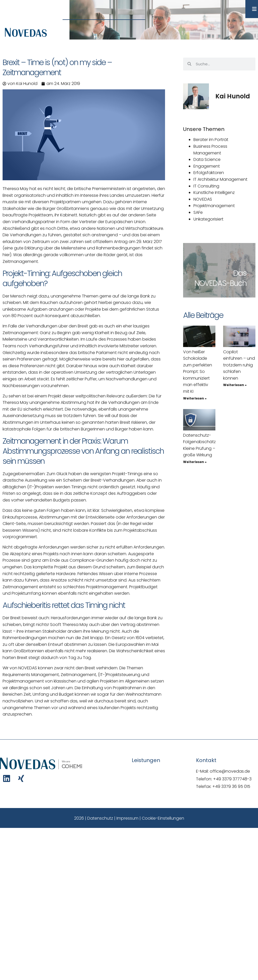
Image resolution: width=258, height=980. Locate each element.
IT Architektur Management (220, 179)
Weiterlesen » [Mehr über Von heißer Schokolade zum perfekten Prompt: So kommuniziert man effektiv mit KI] (195, 398)
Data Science (207, 159)
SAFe (198, 212)
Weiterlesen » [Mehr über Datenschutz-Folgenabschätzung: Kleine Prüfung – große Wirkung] (195, 462)
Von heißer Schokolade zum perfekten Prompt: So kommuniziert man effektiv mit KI (198, 372)
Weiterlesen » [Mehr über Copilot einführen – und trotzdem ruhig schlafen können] (235, 385)
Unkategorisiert (208, 219)
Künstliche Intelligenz (214, 193)
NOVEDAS (203, 199)
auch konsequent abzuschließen (67, 316)
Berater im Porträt (211, 140)
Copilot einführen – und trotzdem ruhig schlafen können (239, 365)
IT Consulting (206, 186)
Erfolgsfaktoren (209, 173)
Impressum (127, 818)
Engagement (207, 166)
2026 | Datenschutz (94, 818)
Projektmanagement (214, 206)
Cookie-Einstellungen (163, 818)
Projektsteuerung (123, 675)
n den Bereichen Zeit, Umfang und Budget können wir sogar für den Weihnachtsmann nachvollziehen (82, 694)
